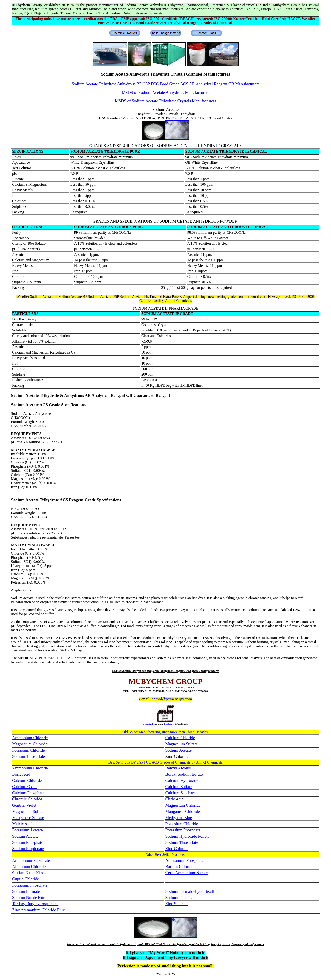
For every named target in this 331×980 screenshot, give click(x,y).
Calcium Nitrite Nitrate (29, 873)
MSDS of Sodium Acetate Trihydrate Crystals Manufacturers (165, 101)
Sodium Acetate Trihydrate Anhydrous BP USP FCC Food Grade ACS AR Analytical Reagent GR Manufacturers (166, 84)
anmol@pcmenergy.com (172, 699)
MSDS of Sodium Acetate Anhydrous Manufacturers (165, 93)
